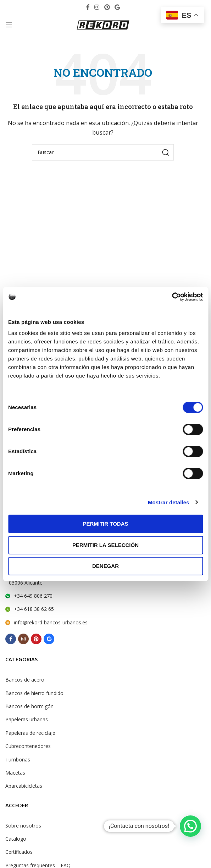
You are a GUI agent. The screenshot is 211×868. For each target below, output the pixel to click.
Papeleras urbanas (27, 719)
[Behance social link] (117, 7)
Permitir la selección (105, 545)
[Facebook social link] (88, 7)
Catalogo (16, 839)
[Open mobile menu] (9, 25)
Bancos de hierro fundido (34, 693)
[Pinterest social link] (107, 7)
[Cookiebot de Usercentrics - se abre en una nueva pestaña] (172, 297)
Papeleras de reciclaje (30, 733)
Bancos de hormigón (29, 706)
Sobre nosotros (23, 826)
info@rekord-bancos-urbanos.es (51, 622)
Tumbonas (18, 759)
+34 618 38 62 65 (34, 609)
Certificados (19, 852)
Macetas (15, 773)
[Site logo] (103, 24)
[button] (190, 826)
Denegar (105, 566)
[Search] (103, 152)
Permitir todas (105, 524)
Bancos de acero (25, 680)
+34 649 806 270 (33, 596)
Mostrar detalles (169, 502)
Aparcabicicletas (24, 786)
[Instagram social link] (97, 7)
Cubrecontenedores (28, 746)
